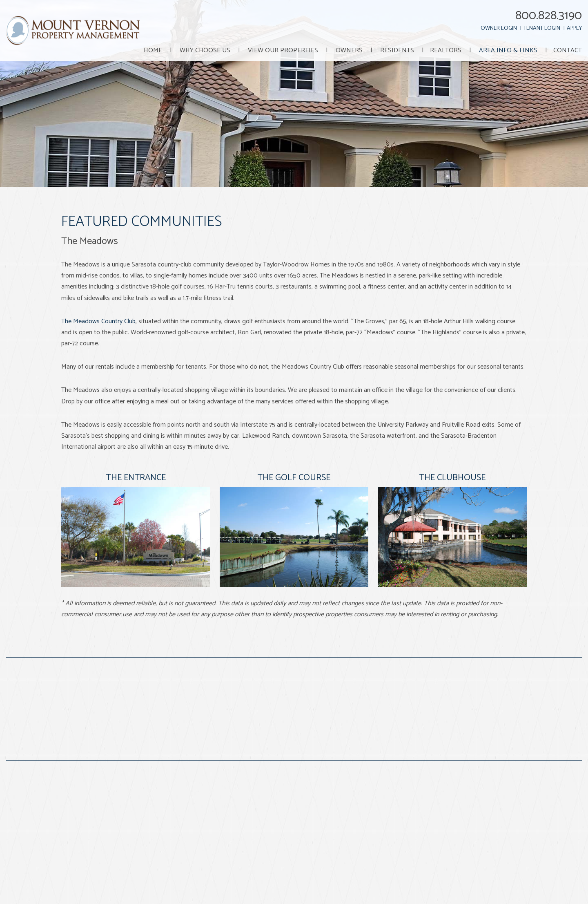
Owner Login (499, 28)
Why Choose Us (205, 50)
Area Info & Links (508, 50)
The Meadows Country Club (98, 321)
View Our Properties (283, 50)
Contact (568, 50)
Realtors (446, 50)
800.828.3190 (549, 16)
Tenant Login (542, 28)
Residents (397, 50)
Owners (349, 50)
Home (153, 50)
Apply (574, 28)
